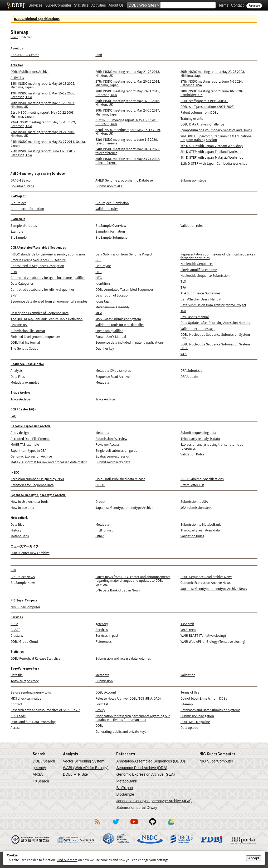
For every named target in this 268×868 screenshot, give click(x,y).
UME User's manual (195, 317)
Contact (237, 5)
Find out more (67, 860)
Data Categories (22, 283)
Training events (192, 118)
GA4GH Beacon (21, 180)
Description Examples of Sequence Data (40, 313)
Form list (102, 704)
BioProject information (27, 209)
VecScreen (188, 629)
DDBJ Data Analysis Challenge (202, 124)
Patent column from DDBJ (199, 112)
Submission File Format (28, 331)
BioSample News (23, 582)
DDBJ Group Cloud (24, 641)
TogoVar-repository (25, 669)
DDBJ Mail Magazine (195, 722)
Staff (99, 55)
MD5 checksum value (26, 698)
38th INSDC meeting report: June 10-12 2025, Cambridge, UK (213, 93)
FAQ (13, 416)
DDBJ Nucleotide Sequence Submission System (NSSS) (215, 336)
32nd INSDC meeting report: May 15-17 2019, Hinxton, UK (128, 131)
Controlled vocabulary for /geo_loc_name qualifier (48, 277)
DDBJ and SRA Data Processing (33, 722)
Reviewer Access (107, 444)
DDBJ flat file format (25, 342)
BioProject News (23, 577)
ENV (14, 295)
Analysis (17, 370)
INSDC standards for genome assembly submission (48, 254)
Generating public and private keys (121, 731)
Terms (223, 5)
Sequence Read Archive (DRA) (142, 768)
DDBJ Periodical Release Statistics (35, 658)
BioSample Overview (111, 225)
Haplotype (103, 266)
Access (15, 727)
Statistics (81, 5)
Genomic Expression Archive (31, 426)
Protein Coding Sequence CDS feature (38, 260)
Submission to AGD (109, 186)
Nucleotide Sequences (197, 264)
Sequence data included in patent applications (129, 342)
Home (14, 37)
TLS (183, 281)
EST (13, 307)
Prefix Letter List (192, 485)
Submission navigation (197, 716)
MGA (99, 313)
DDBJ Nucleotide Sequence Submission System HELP (215, 346)
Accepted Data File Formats (30, 438)
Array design (20, 432)
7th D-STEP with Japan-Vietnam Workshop (212, 146)
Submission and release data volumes (123, 658)
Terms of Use (190, 692)
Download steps (22, 186)
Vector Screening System (84, 761)
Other (100, 536)
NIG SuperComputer (25, 600)
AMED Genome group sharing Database (38, 174)
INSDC (15, 473)
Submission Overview (111, 438)
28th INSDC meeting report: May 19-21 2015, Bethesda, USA (128, 93)
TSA (183, 311)
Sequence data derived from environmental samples (49, 301)
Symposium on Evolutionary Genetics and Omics (216, 130)
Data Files (18, 376)
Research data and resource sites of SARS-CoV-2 (45, 710)
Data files (17, 524)
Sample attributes (24, 225)
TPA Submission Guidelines (200, 293)
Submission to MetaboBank (201, 524)
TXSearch (187, 624)
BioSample (18, 219)
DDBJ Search (44, 761)
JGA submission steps (196, 507)
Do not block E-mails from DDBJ (204, 698)
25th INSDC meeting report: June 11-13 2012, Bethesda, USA (43, 153)
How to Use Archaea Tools (30, 501)
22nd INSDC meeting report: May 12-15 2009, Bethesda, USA (43, 124)
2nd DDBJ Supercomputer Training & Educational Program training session (216, 138)
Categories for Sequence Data (32, 485)
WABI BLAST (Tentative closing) (203, 635)
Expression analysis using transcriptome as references (212, 446)
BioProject (18, 196)
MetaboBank (19, 518)
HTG (99, 277)
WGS (184, 354)
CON (14, 272)
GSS (98, 260)
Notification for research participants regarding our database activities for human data (133, 718)
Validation (188, 675)
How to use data (22, 507)
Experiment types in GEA (28, 450)
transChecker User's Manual (201, 299)
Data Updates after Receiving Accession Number (216, 322)
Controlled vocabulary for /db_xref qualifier (42, 289)
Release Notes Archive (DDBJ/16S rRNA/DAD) (128, 698)
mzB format (104, 530)
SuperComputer (58, 5)
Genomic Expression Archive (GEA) (145, 774)
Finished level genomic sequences (35, 336)
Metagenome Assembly (112, 307)
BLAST (15, 629)
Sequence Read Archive (27, 364)
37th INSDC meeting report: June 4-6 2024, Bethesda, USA (212, 83)
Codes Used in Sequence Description (37, 266)
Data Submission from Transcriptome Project (213, 305)
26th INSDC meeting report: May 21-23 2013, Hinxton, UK (128, 73)
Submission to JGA (194, 501)
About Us (116, 5)
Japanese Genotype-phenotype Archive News (214, 588)
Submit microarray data (113, 462)
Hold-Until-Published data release (120, 479)
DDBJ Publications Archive (30, 71)
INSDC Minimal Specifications (37, 19)
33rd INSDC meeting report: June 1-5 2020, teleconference (126, 141)
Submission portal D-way (137, 807)
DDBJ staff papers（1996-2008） (204, 101)
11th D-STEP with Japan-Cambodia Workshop (214, 163)
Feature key (19, 325)
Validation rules (107, 209)
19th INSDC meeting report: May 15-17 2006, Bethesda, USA (43, 95)
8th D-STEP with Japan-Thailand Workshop (212, 151)
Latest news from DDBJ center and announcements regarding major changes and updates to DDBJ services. (133, 580)
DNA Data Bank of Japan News (118, 590)
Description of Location (112, 295)
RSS (13, 570)
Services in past (107, 635)
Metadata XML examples (113, 370)
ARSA (14, 624)
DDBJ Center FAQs (23, 409)
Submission (104, 681)
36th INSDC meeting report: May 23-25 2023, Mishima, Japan (213, 73)
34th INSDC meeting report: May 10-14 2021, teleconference (128, 151)
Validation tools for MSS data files (120, 325)
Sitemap (27, 37)
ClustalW (17, 635)
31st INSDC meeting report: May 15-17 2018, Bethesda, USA (127, 122)
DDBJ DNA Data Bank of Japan (16, 5)
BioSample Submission (112, 237)
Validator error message (198, 328)
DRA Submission (193, 370)
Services (36, 5)
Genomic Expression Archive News (206, 582)
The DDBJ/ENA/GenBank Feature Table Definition (47, 319)
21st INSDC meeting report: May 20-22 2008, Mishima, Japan (43, 114)
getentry (102, 624)
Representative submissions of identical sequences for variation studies (218, 256)
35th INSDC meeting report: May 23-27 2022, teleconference (128, 160)
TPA (183, 287)
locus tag (102, 301)
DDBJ (99, 725)
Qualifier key (105, 348)
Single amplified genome (199, 270)
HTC (98, 272)
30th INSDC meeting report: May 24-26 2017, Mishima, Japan (128, 112)
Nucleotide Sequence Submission (205, 275)
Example (17, 231)
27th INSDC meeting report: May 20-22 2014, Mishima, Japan (128, 83)
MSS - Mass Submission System (118, 319)
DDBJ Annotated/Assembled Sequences (38, 248)
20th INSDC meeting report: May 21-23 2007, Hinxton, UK (43, 105)
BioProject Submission (112, 203)
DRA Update (189, 376)
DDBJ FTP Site (75, 774)
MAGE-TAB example (25, 444)
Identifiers (103, 283)
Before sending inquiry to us (31, 692)
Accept (254, 858)
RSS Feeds (18, 716)
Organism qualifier (109, 331)
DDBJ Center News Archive (30, 553)
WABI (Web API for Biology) (86, 768)
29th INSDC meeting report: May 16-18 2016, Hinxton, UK (128, 102)
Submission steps (193, 180)
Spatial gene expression (113, 456)
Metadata (102, 382)
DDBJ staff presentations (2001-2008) (208, 106)
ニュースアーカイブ (25, 546)
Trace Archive (21, 393)
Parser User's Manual (111, 336)
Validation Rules (192, 454)
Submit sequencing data (198, 432)
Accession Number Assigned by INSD (37, 479)
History (16, 530)
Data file (17, 675)
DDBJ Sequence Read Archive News (206, 577)
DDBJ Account (106, 692)
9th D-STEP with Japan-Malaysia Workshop (212, 157)
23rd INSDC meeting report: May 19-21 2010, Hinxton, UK (43, 134)
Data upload (189, 727)
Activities (99, 5)
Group (100, 501)
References (103, 641)
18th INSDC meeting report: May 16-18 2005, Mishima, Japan (43, 85)
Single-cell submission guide (116, 450)
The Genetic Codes (24, 348)
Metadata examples (25, 382)
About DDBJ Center (25, 55)
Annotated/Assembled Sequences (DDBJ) (151, 761)
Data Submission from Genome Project (124, 254)
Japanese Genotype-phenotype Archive (38, 495)
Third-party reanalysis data (200, 438)
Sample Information (110, 231)
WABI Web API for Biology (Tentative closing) (213, 641)
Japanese (254, 6)
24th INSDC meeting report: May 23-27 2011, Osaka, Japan (48, 143)
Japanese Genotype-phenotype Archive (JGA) (154, 801)
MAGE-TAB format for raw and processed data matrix (49, 462)
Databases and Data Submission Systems (210, 710)
